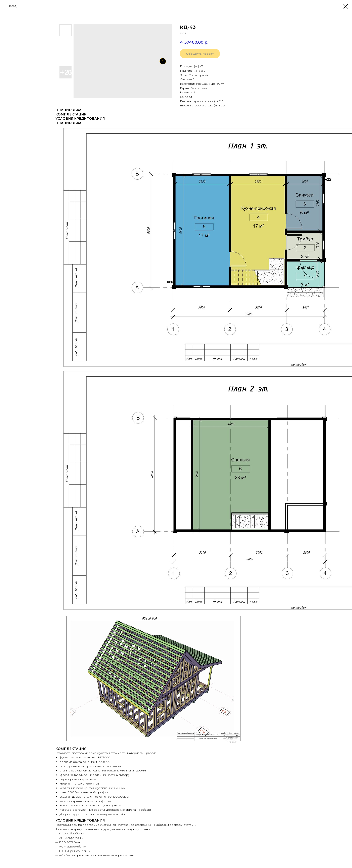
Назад (12, 6)
